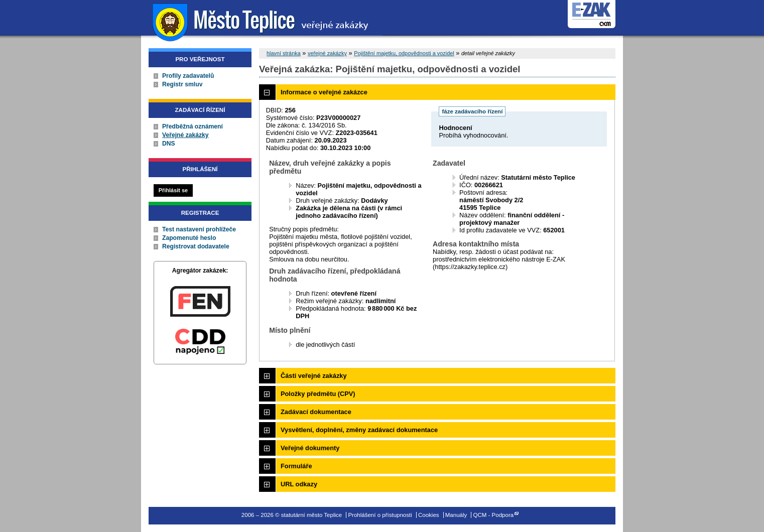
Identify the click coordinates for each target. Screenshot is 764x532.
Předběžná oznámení (193, 126)
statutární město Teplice (262, 21)
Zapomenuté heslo (189, 238)
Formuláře (296, 466)
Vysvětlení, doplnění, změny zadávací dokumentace (359, 430)
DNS (169, 144)
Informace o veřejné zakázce (324, 92)
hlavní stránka (284, 53)
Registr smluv (182, 84)
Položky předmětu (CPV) (318, 394)
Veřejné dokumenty (310, 448)
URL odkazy (299, 484)
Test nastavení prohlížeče (199, 229)
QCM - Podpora (494, 515)
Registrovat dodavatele (196, 246)
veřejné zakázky (327, 53)
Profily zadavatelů (188, 76)
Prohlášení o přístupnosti (380, 515)
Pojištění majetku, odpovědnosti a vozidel (404, 53)
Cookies (429, 515)
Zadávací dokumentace (316, 412)
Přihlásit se (173, 190)
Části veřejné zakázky (314, 376)
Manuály (456, 515)
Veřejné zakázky (185, 135)
